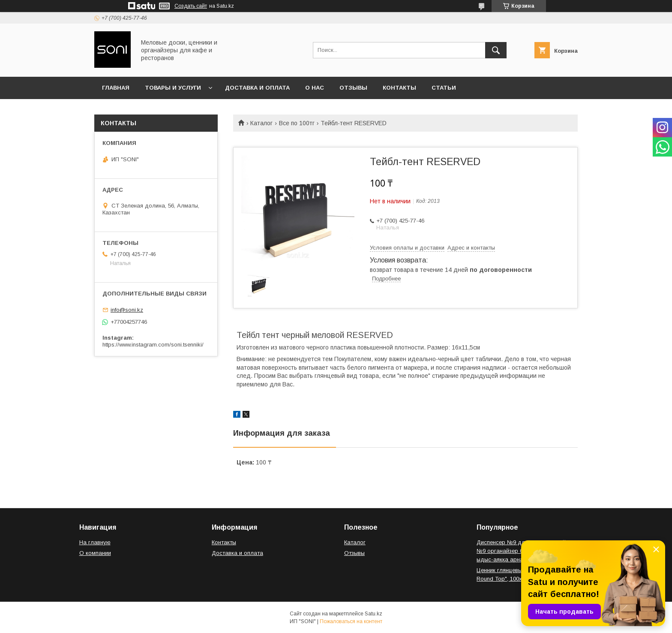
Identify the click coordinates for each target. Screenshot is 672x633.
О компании (95, 553)
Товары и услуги (173, 88)
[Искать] (496, 50)
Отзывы (353, 88)
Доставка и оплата (257, 88)
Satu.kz (373, 614)
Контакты (399, 88)
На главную (95, 542)
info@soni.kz (127, 310)
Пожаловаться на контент (351, 621)
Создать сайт (191, 6)
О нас (315, 88)
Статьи (444, 88)
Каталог (261, 123)
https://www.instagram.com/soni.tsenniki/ (153, 345)
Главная (116, 88)
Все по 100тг (297, 123)
